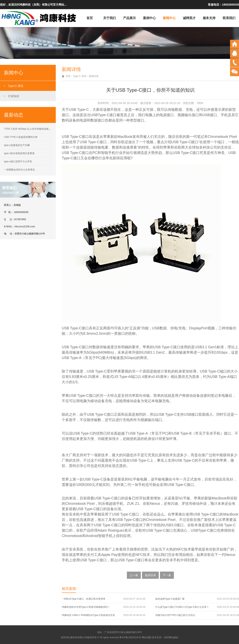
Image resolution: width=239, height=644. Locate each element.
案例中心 (149, 18)
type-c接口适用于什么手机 (18, 161)
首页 (90, 18)
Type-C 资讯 (16, 86)
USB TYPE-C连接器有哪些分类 (21, 137)
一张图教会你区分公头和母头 (20, 170)
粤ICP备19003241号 (130, 637)
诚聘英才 (189, 18)
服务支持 (209, 18)
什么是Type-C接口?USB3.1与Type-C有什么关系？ (182, 607)
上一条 (134, 575)
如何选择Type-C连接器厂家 (170, 599)
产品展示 (129, 18)
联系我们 (229, 18)
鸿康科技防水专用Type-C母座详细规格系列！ (86, 607)
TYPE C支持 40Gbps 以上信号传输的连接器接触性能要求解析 (37, 129)
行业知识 (14, 96)
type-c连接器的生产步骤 (17, 145)
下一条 (167, 575)
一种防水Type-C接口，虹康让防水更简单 (84, 599)
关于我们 (110, 18)
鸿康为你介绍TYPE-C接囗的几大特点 (175, 615)
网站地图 (147, 637)
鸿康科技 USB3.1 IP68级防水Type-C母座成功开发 (88, 615)
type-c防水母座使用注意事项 (19, 153)
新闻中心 (169, 18)
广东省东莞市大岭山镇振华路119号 (123, 632)
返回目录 (150, 575)
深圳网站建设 (171, 637)
